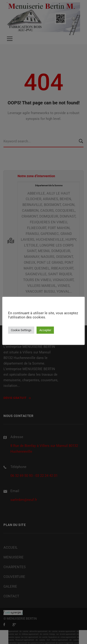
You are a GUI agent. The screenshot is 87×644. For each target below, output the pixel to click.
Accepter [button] (45, 330)
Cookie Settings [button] (21, 330)
